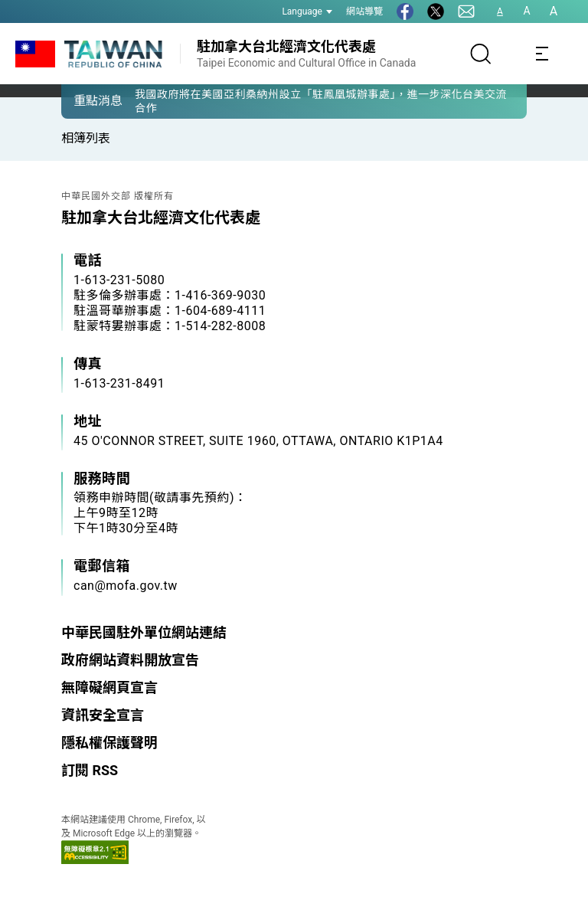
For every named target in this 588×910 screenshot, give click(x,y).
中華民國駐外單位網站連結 (144, 632)
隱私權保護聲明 (109, 743)
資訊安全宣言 (103, 715)
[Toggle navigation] (542, 54)
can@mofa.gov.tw (126, 586)
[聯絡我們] (466, 11)
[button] (84, 100)
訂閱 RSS (90, 770)
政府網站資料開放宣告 (130, 660)
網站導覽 (364, 11)
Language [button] (307, 11)
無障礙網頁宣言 (109, 687)
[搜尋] (481, 54)
